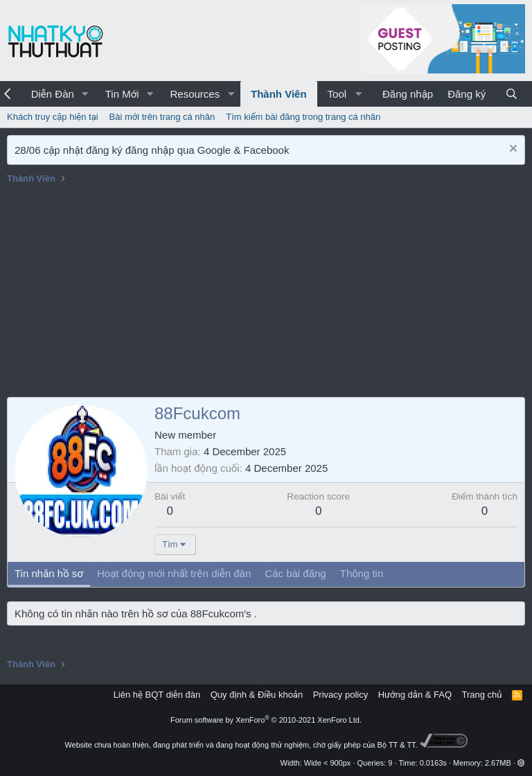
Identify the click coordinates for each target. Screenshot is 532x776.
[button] (85, 94)
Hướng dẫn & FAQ (415, 695)
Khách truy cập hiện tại (53, 117)
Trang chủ (482, 695)
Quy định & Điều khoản (257, 695)
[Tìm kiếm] (512, 94)
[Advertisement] (266, 293)
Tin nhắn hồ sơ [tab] (49, 573)
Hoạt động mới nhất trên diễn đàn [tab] (174, 573)
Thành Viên (279, 94)
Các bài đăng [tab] (295, 573)
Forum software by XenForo (266, 720)
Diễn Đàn (53, 94)
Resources (195, 94)
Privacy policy (340, 695)
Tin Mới (122, 94)
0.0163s (433, 763)
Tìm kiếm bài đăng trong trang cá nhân (303, 117)
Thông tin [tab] (362, 573)
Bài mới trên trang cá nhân (162, 117)
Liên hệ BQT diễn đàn (157, 695)
